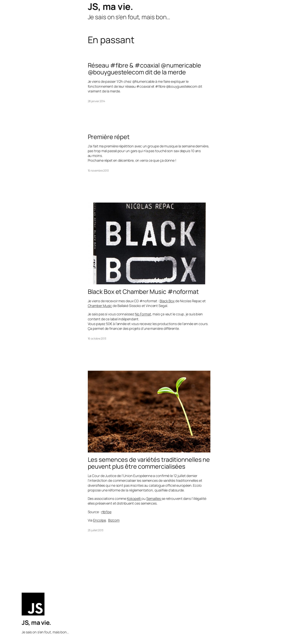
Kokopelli (134, 499)
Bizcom (114, 520)
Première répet (109, 137)
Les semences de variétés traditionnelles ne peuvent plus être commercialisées (149, 463)
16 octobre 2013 (97, 338)
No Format (143, 314)
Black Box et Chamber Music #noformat (143, 292)
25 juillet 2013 (96, 530)
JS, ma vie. (111, 6)
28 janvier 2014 (97, 101)
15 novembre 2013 (98, 171)
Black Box (167, 301)
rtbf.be (106, 512)
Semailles (154, 499)
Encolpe (99, 520)
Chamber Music (100, 306)
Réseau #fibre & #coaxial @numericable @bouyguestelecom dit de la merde (144, 69)
